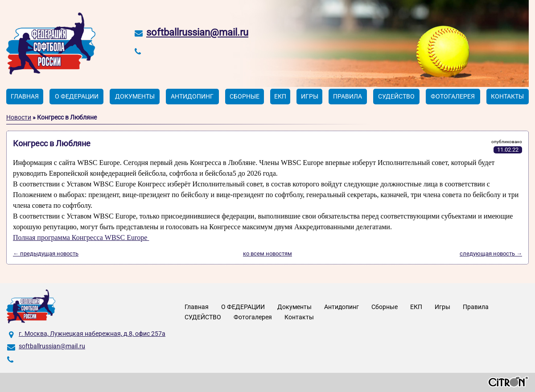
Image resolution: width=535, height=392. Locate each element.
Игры (310, 96)
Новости (19, 117)
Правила (348, 96)
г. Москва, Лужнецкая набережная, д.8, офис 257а (92, 334)
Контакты (507, 96)
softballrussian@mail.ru (197, 32)
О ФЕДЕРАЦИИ (77, 96)
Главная (25, 96)
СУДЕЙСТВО (396, 96)
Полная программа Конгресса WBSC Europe (81, 237)
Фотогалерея (453, 96)
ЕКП (280, 96)
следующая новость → (491, 254)
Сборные (245, 96)
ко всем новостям (267, 254)
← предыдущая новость (46, 254)
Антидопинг (192, 96)
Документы (135, 96)
